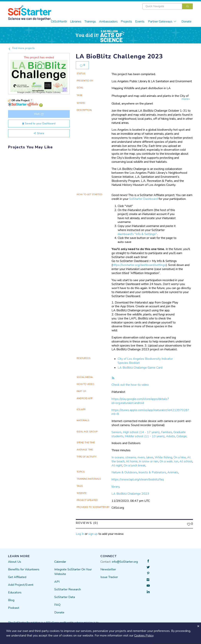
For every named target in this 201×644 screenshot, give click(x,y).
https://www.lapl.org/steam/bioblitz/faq (138, 479)
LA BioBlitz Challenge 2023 (130, 494)
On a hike (180, 457)
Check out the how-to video (130, 385)
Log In (80, 534)
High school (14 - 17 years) (141, 432)
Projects (126, 22)
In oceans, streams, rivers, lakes (132, 457)
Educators (15, 592)
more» (186, 99)
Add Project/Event (21, 585)
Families (167, 432)
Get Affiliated (17, 577)
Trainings (90, 22)
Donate (186, 22)
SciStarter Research (68, 589)
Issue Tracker (109, 577)
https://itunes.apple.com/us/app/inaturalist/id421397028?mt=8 (150, 412)
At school (186, 461)
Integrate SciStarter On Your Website (73, 572)
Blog (11, 600)
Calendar (60, 562)
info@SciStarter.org (125, 562)
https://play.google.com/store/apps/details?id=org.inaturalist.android (140, 401)
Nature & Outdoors (124, 472)
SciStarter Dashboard (144, 199)
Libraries (76, 22)
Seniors (117, 432)
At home (132, 461)
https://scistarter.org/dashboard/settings (139, 265)
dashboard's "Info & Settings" (137, 234)
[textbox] (162, 6)
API (57, 582)
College (182, 436)
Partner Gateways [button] (162, 22)
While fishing (163, 457)
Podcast (14, 608)
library (115, 487)
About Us (15, 562)
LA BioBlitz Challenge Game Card (140, 368)
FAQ (57, 605)
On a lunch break (135, 465)
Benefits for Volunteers (24, 569)
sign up (93, 534)
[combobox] (168, 6)
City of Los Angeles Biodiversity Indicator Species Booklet (145, 361)
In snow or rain (149, 461)
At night (117, 465)
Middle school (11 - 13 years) (145, 436)
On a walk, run (169, 461)
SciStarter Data (65, 597)
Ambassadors (108, 22)
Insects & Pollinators (152, 472)
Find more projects (21, 48)
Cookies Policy (144, 636)
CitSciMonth (59, 22)
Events (140, 22)
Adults (171, 436)
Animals (173, 472)
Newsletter (108, 569)
